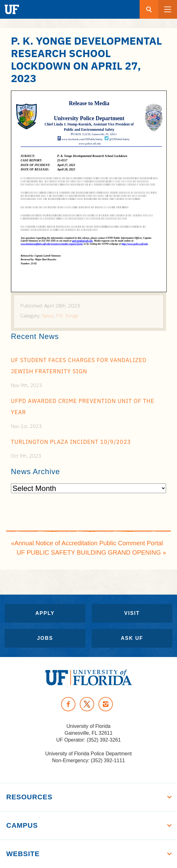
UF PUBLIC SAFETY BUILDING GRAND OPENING (89, 552)
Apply (45, 613)
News (48, 316)
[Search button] (149, 9)
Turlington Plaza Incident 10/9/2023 (71, 442)
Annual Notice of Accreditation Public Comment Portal (89, 543)
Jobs (45, 638)
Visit (132, 613)
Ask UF (132, 638)
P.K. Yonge (67, 316)
